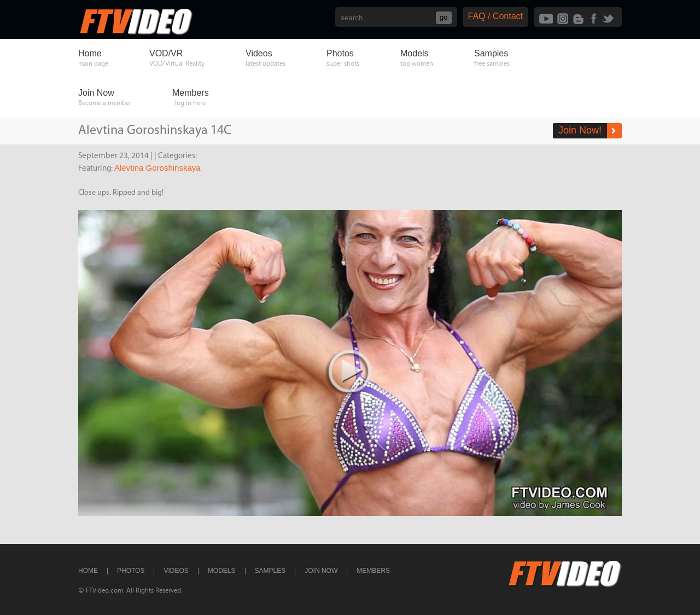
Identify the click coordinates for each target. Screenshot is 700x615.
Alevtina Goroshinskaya (157, 168)
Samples (270, 571)
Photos (131, 571)
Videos (176, 571)
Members (373, 571)
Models (222, 571)
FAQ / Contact (495, 16)
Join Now (321, 571)
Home (88, 571)
